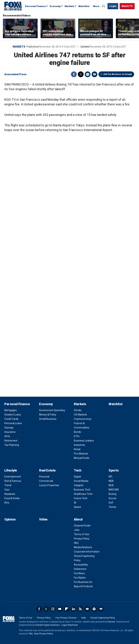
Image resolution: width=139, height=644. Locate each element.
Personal (44, 477)
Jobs (77, 530)
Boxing (112, 494)
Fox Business (13, 6)
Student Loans (13, 415)
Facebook (74, 74)
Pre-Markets (81, 454)
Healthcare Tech (83, 494)
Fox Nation (80, 578)
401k (7, 436)
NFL (111, 477)
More (96, 6)
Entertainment (13, 477)
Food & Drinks (12, 498)
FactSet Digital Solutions (48, 625)
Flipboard (67, 609)
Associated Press (15, 74)
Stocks (78, 410)
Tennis (112, 507)
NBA (111, 481)
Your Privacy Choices (66, 618)
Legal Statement (70, 625)
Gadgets (79, 485)
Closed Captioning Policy (103, 618)
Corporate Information (87, 552)
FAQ (76, 543)
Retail (77, 449)
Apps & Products (83, 586)
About (78, 519)
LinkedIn (73, 609)
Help (83, 618)
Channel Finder (82, 526)
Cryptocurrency (83, 419)
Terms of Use (82, 534)
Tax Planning (12, 445)
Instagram (53, 609)
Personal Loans (13, 423)
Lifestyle (11, 470)
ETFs (77, 436)
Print (88, 74)
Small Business (48, 419)
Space (77, 507)
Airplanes (10, 494)
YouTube (60, 609)
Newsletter (87, 609)
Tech (78, 470)
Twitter (81, 74)
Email (94, 74)
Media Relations (83, 547)
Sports (114, 470)
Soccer (113, 498)
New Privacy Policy (44, 634)
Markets (69, 6)
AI (75, 503)
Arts (7, 503)
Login (113, 6)
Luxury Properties (49, 485)
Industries (79, 445)
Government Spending (52, 410)
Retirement (11, 441)
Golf (111, 503)
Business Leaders (84, 441)
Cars (7, 490)
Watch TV (127, 6)
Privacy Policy (82, 539)
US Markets (80, 415)
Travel (8, 485)
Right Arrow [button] (132, 28)
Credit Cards (11, 419)
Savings (9, 428)
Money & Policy (48, 415)
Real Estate (47, 470)
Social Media (81, 481)
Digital (77, 477)
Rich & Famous (13, 481)
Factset (111, 622)
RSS (80, 609)
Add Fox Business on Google (118, 74)
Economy (55, 6)
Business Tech (82, 490)
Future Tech (81, 498)
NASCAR (114, 490)
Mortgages (11, 410)
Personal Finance (35, 6)
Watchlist (84, 6)
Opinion (10, 519)
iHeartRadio (101, 609)
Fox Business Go (83, 582)
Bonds (77, 432)
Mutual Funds (82, 458)
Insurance (10, 432)
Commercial (46, 481)
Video (43, 519)
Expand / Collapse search (104, 6)
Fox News (79, 573)
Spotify (94, 609)
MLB (111, 485)
